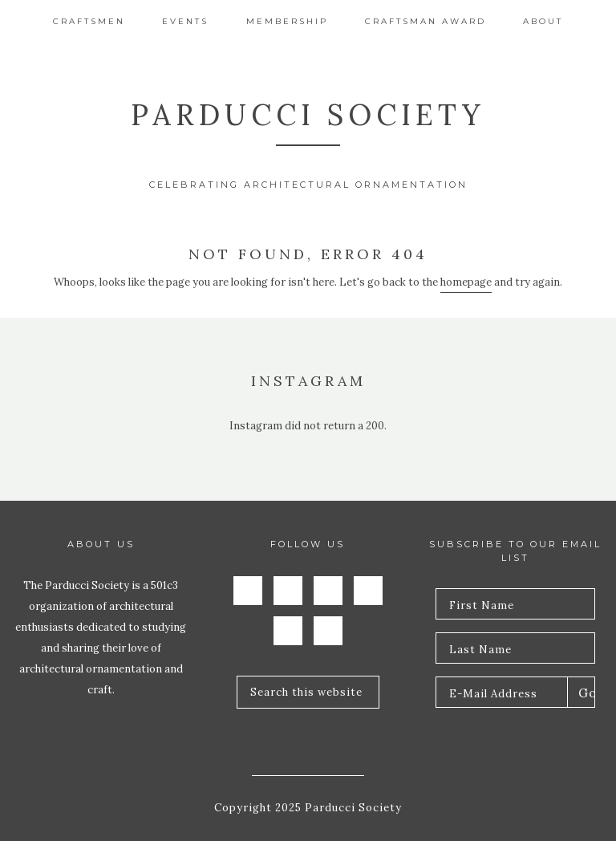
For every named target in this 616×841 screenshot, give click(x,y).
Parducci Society (308, 115)
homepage (466, 282)
